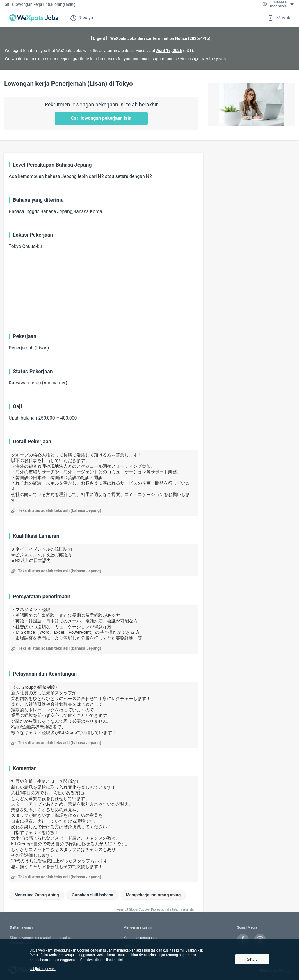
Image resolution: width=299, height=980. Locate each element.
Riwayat (82, 18)
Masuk (279, 18)
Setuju (252, 959)
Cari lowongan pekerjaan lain (101, 118)
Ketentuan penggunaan (141, 938)
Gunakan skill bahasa (92, 895)
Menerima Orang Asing (37, 895)
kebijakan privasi (43, 969)
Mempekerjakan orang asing (153, 895)
